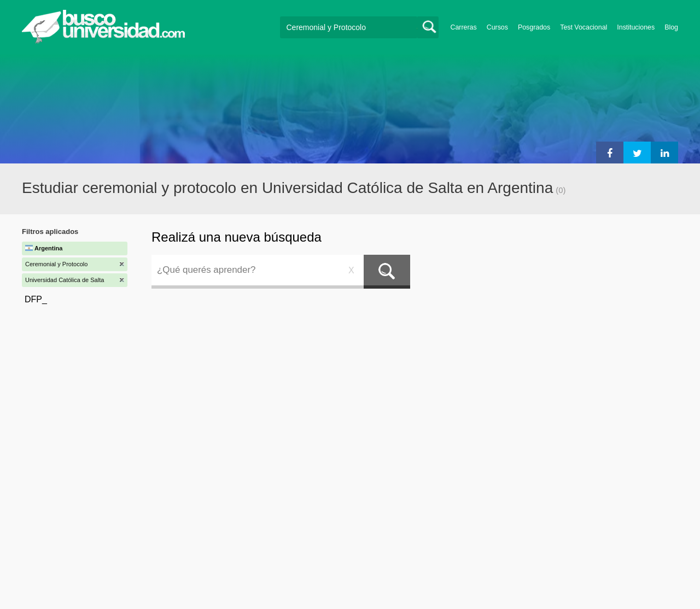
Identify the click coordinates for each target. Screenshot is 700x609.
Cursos (497, 27)
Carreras (464, 27)
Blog (671, 27)
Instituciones (636, 27)
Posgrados (534, 27)
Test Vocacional (584, 27)
